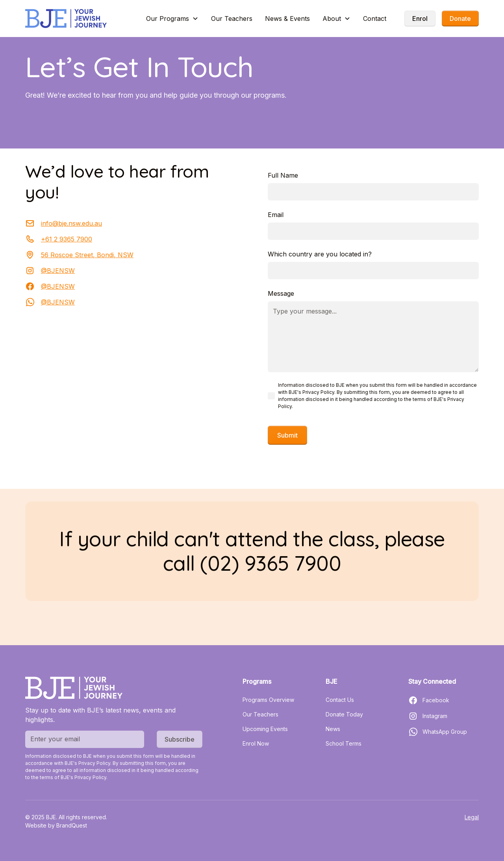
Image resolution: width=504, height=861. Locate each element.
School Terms (344, 743)
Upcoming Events (265, 729)
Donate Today (344, 714)
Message (281, 293)
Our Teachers (232, 19)
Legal (472, 817)
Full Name (283, 175)
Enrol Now (256, 743)
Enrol (420, 19)
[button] (172, 19)
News (333, 729)
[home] (66, 19)
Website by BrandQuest (56, 825)
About (332, 19)
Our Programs (168, 19)
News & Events (287, 19)
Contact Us (340, 700)
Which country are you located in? (320, 254)
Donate (460, 19)
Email (276, 215)
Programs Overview (268, 700)
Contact (375, 19)
